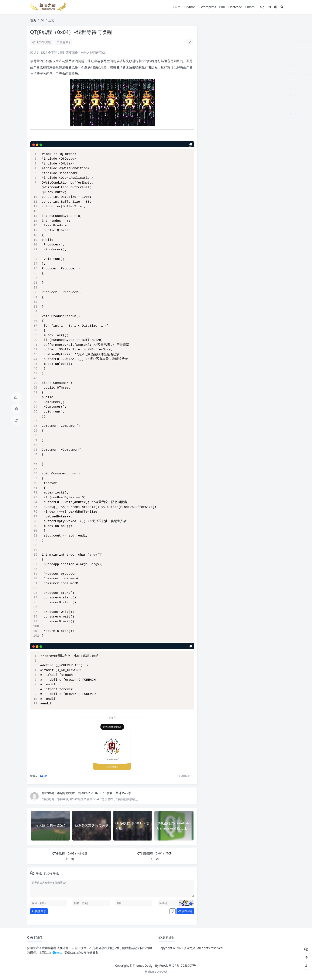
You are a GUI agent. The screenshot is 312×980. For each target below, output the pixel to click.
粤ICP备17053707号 (182, 965)
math (250, 7)
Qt (42, 20)
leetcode (235, 7)
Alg (261, 7)
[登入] (269, 7)
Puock (164, 972)
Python (190, 7)
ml (222, 7)
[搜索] (282, 7)
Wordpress (208, 7)
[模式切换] (276, 7)
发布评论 (185, 911)
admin (86, 793)
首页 (177, 7)
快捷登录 (39, 911)
